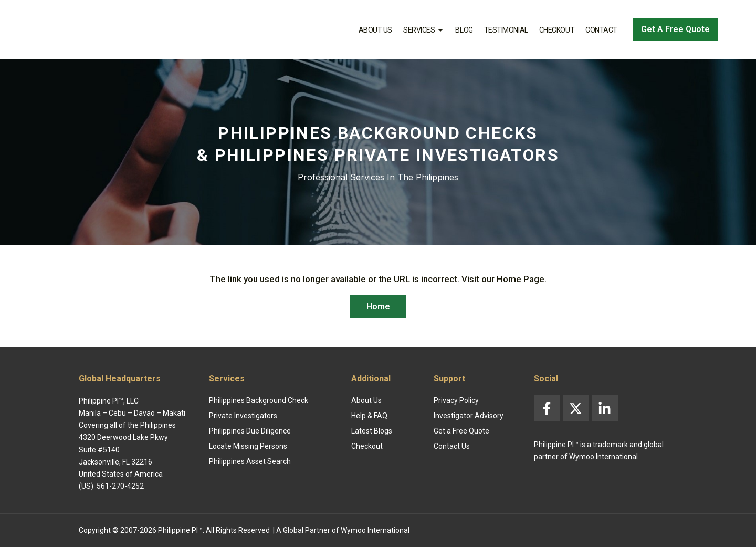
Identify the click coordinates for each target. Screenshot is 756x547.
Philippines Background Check (259, 400)
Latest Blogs (372, 431)
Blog (464, 30)
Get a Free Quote (461, 431)
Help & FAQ (369, 416)
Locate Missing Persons (248, 446)
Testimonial (506, 30)
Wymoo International (375, 530)
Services (424, 30)
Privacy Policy (456, 400)
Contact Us (452, 446)
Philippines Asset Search (250, 461)
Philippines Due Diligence (250, 431)
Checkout (557, 30)
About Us (375, 30)
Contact (601, 30)
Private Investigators (243, 416)
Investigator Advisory (469, 416)
